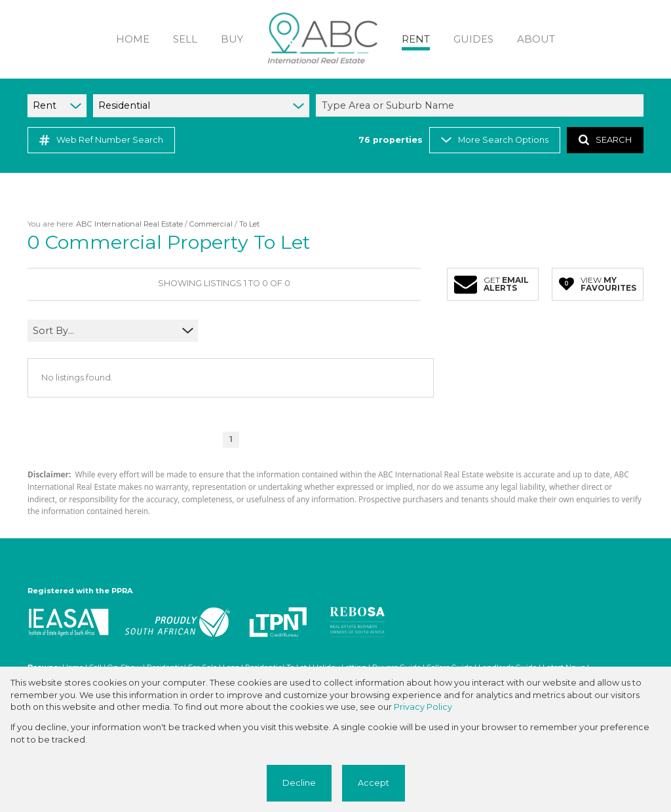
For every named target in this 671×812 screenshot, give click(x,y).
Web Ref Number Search (101, 140)
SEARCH (605, 140)
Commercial (211, 224)
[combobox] (482, 105)
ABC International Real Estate (129, 224)
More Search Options (495, 140)
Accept (374, 783)
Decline (299, 783)
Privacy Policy (423, 707)
